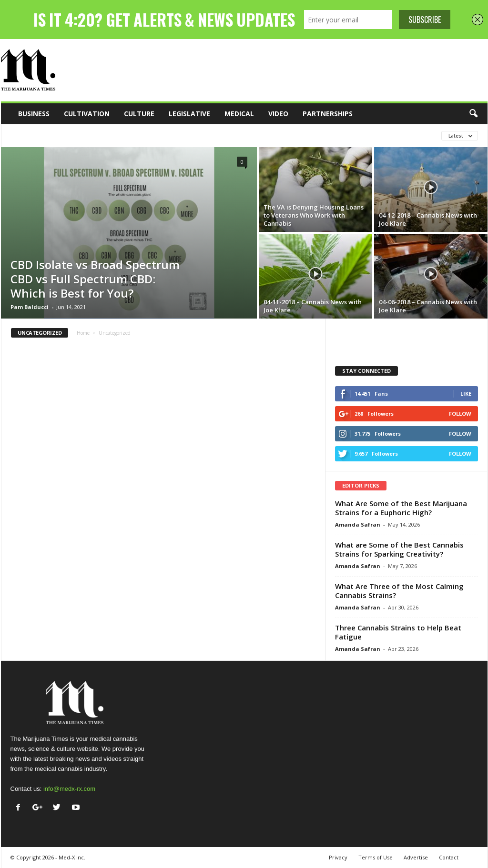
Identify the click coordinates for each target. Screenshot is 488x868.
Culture (139, 114)
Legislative (189, 114)
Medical (239, 114)
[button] (473, 114)
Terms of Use (376, 857)
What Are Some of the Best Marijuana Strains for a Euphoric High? (401, 508)
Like (466, 394)
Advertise (416, 857)
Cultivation (87, 114)
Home (83, 333)
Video (278, 114)
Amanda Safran (358, 524)
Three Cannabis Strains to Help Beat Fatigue (398, 632)
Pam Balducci (30, 307)
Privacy (338, 857)
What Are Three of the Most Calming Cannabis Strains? (399, 591)
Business (34, 114)
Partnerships (328, 114)
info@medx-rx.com (69, 789)
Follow (460, 414)
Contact (449, 857)
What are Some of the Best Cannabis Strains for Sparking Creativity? (399, 549)
